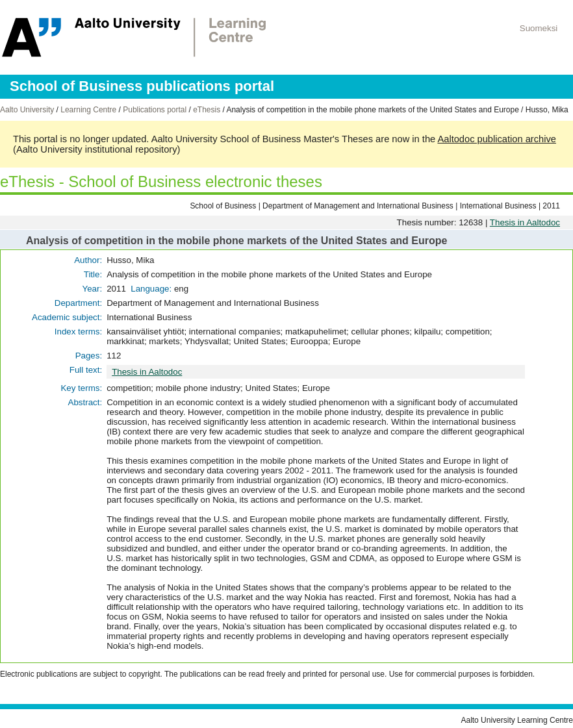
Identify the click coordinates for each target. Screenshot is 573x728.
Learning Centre (88, 110)
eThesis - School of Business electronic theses (161, 182)
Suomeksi (539, 28)
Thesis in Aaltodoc (525, 222)
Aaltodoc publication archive (497, 139)
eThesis (207, 110)
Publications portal (155, 110)
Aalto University (27, 110)
